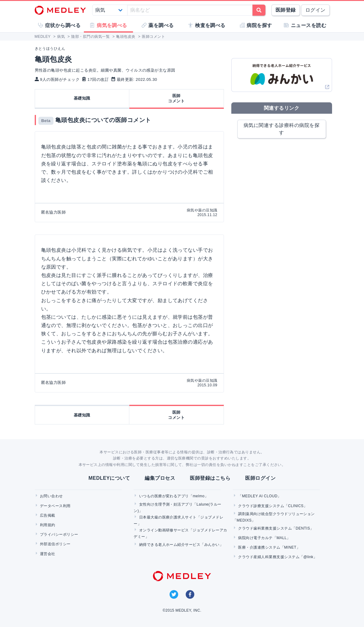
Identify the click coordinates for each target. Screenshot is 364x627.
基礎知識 (82, 98)
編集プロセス (160, 478)
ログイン (315, 10)
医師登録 (286, 10)
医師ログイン (260, 478)
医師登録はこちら (210, 478)
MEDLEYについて (109, 478)
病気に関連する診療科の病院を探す (282, 129)
